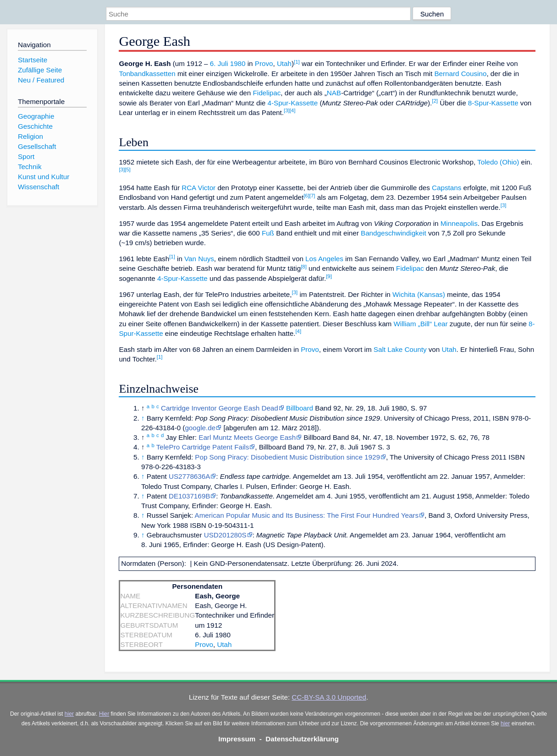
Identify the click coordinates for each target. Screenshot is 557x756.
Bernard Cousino (460, 74)
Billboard (300, 408)
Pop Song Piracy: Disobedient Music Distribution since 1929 (287, 457)
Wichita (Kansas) (419, 294)
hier (69, 714)
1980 (238, 63)
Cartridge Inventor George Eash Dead (220, 408)
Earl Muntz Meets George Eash (247, 437)
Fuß (268, 233)
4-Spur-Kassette (293, 103)
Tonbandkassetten (147, 74)
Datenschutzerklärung (302, 739)
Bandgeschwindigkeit (394, 233)
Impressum (237, 739)
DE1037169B (189, 496)
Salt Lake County (400, 349)
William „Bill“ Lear (420, 324)
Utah (284, 63)
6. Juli (219, 63)
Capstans (447, 188)
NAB (334, 93)
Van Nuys (199, 259)
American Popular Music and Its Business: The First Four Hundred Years (307, 515)
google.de (200, 428)
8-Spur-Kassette (493, 103)
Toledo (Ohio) (498, 162)
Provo (264, 63)
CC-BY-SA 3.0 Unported (329, 697)
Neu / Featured (41, 80)
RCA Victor (199, 188)
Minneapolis (459, 223)
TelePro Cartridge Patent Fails (203, 447)
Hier (104, 714)
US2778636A (189, 476)
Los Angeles (324, 259)
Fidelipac (267, 93)
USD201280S (225, 535)
